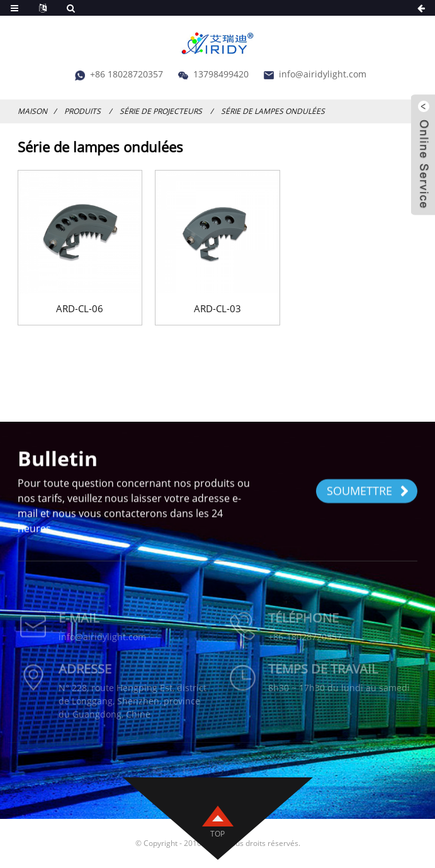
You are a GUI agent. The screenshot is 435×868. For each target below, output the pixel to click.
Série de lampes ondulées (273, 111)
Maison (32, 111)
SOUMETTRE (368, 492)
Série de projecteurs (161, 111)
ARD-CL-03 (217, 308)
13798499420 (221, 74)
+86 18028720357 (127, 74)
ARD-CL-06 (80, 308)
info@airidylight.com (323, 74)
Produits (82, 111)
